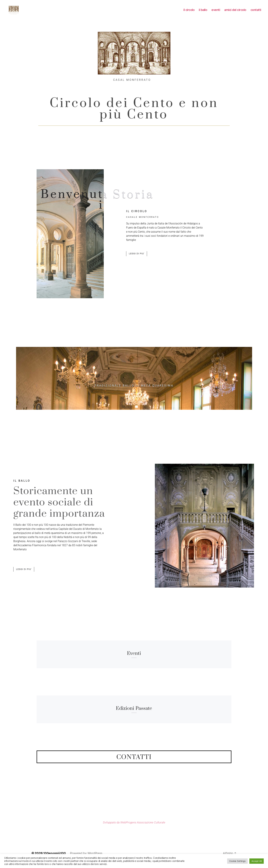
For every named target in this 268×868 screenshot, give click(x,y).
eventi (216, 12)
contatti (256, 12)
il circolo (189, 12)
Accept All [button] (257, 861)
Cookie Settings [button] (237, 861)
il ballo (203, 12)
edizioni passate (134, 713)
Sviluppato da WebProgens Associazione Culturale (134, 827)
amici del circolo (235, 12)
